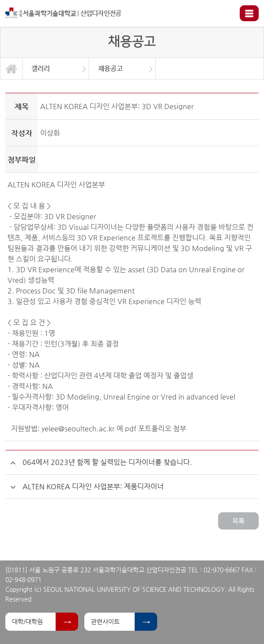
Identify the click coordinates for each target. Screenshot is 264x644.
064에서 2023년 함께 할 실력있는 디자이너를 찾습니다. (107, 462)
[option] (56, 69)
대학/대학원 (27, 621)
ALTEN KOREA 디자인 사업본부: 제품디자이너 (93, 486)
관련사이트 (105, 621)
